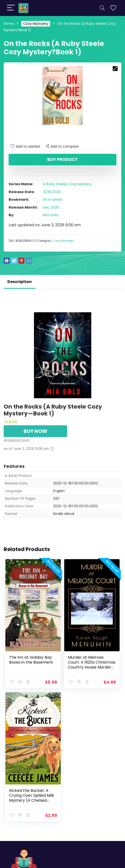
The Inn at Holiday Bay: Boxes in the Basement (31, 660)
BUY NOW (35, 431)
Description (20, 282)
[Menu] (11, 8)
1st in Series (53, 199)
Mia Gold (51, 215)
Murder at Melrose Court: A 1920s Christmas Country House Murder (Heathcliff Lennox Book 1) (92, 667)
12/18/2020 (52, 192)
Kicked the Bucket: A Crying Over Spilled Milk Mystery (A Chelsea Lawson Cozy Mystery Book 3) (32, 800)
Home (9, 24)
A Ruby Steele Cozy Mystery (67, 184)
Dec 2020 (51, 207)
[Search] (102, 8)
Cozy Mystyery (36, 24)
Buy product (62, 159)
